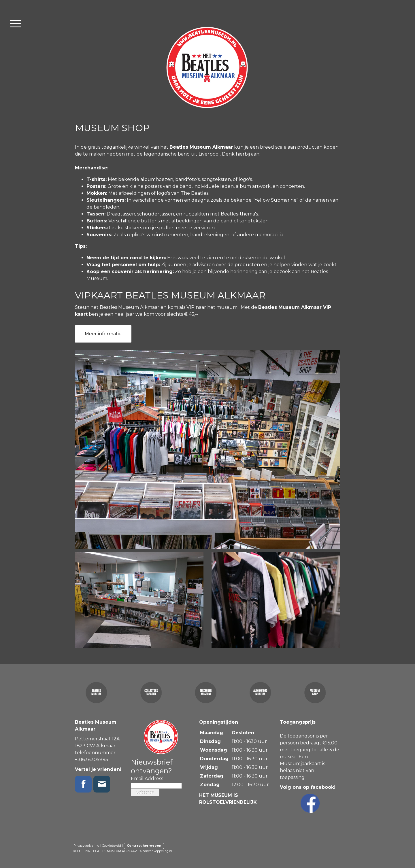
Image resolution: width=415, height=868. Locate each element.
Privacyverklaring (86, 846)
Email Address (147, 779)
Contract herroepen (144, 846)
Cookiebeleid (112, 846)
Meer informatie (103, 334)
